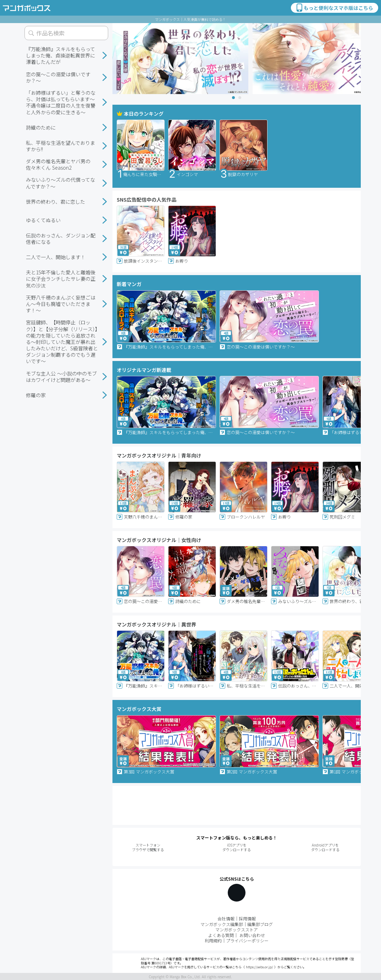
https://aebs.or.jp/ (259, 967)
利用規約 (213, 940)
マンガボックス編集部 (222, 924)
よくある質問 (221, 935)
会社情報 (226, 918)
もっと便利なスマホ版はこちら (334, 8)
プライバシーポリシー (247, 940)
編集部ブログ (260, 924)
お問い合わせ (252, 935)
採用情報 (247, 918)
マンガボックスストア (237, 929)
